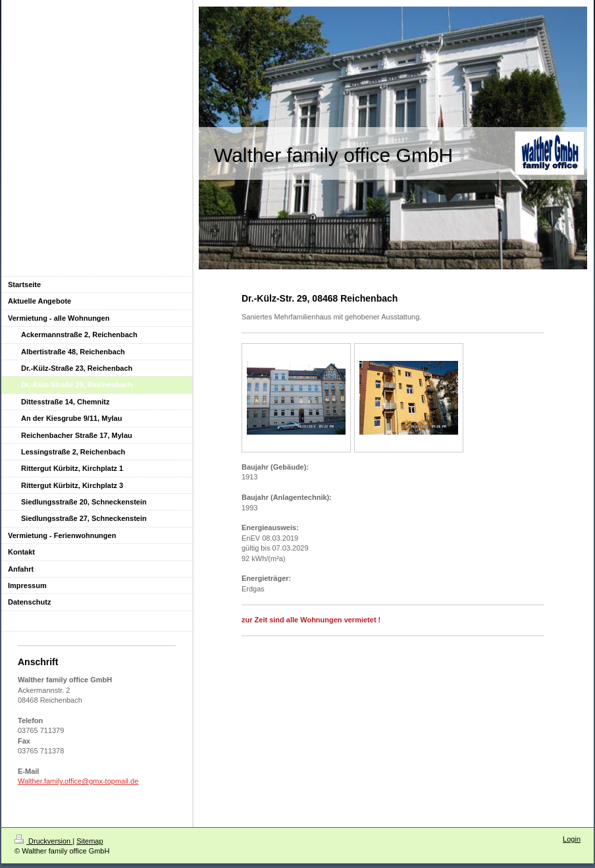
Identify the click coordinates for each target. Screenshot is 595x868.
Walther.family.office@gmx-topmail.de (78, 781)
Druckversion (43, 841)
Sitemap (90, 841)
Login (572, 839)
